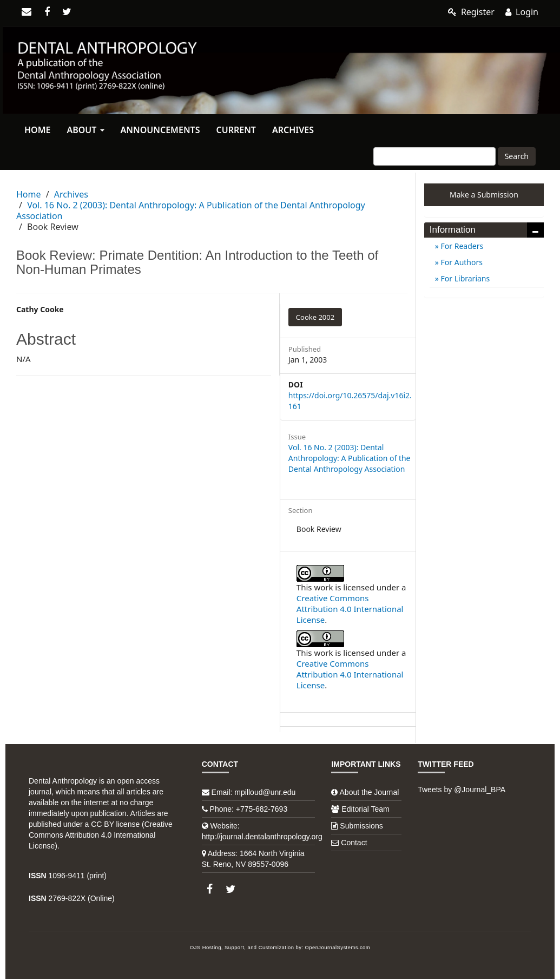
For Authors (461, 262)
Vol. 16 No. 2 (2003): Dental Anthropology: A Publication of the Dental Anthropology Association (191, 211)
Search (517, 156)
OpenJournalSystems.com (338, 948)
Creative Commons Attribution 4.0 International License (350, 609)
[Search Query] (434, 156)
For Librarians (464, 278)
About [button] (85, 130)
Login (522, 12)
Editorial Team (365, 809)
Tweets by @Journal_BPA (462, 790)
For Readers (461, 246)
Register (471, 12)
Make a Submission (484, 195)
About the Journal (370, 792)
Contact (354, 843)
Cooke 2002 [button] (315, 317)
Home (37, 130)
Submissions (361, 826)
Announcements (160, 130)
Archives (293, 130)
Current (236, 130)
